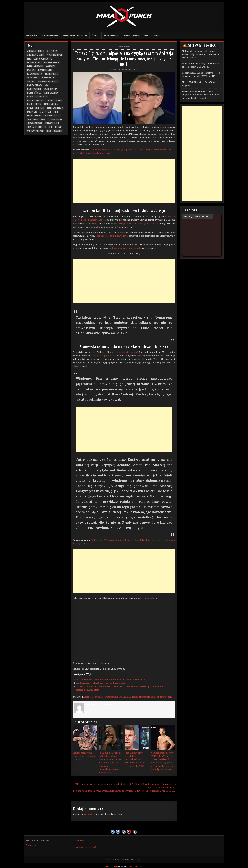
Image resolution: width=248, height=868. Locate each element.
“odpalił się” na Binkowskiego (112, 236)
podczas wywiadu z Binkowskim (125, 248)
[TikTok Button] (135, 832)
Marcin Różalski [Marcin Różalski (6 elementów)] (34, 93)
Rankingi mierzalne (50, 35)
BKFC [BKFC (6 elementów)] (29, 59)
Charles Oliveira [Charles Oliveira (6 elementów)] (34, 62)
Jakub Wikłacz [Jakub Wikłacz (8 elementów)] (33, 78)
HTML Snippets (111, 866)
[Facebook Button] (118, 832)
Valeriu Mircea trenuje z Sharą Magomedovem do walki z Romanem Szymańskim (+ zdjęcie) (200, 95)
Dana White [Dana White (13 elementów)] (50, 66)
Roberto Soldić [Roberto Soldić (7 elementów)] (34, 116)
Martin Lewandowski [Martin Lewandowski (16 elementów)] (36, 100)
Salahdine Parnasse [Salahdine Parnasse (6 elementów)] (52, 116)
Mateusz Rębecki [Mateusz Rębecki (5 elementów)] (34, 104)
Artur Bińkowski (109, 697)
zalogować (89, 814)
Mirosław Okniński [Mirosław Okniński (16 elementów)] (55, 108)
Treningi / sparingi (131, 35)
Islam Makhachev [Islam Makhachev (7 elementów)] (35, 74)
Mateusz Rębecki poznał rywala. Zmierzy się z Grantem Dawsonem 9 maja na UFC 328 (200, 54)
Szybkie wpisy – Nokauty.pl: (201, 46)
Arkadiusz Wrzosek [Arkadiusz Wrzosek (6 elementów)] (36, 55)
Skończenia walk (111, 35)
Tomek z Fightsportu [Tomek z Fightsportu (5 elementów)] (37, 127)
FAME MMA (125, 697)
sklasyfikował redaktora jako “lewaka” (138, 224)
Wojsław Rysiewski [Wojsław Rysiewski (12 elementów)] (35, 131)
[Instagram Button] (124, 832)
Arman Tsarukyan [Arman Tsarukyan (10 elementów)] (55, 55)
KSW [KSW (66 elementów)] (47, 85)
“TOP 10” (95, 35)
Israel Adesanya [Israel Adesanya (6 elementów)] (52, 74)
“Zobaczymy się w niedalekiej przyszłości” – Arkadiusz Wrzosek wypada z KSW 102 (135, 759)
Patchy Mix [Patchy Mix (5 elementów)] (32, 112)
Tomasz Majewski (141, 697)
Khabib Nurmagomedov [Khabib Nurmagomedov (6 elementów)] (48, 81)
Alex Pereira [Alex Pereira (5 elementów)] (52, 51)
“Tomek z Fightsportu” (103, 356)
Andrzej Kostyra (92, 697)
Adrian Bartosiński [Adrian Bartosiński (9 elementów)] (36, 51)
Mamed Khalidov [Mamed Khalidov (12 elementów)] (51, 89)
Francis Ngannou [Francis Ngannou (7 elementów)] (46, 70)
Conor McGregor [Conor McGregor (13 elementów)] (52, 62)
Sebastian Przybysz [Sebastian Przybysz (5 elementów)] (36, 119)
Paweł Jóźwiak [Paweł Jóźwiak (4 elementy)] (45, 112)
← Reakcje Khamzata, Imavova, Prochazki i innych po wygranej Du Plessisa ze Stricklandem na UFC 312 (123, 791)
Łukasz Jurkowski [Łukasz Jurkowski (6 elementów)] (54, 131)
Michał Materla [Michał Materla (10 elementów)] (51, 104)
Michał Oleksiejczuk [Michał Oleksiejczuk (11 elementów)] (36, 108)
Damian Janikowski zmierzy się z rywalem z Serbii (84, 756)
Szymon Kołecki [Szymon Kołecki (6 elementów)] (55, 119)
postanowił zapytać (128, 352)
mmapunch (116, 69)
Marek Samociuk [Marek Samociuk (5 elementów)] (51, 93)
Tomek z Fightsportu (162, 697)
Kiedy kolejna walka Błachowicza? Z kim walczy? (102, 683)
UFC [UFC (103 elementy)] (50, 127)
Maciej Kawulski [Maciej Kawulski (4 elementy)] (34, 89)
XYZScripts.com (137, 866)
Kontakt (156, 35)
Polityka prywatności (87, 847)
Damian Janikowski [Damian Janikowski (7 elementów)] (35, 66)
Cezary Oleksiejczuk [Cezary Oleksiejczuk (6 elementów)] (43, 59)
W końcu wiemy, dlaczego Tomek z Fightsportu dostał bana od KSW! (111, 679)
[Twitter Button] (113, 832)
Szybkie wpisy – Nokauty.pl (75, 35)
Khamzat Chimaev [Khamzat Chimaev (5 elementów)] (35, 85)
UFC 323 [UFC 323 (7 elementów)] (58, 127)
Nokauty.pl (31, 845)
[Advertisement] (124, 181)
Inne (146, 35)
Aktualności (31, 35)
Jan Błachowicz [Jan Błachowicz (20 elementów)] (49, 78)
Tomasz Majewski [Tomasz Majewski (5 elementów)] (35, 123)
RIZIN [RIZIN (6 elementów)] (56, 112)
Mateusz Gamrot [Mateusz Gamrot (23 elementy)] (55, 100)
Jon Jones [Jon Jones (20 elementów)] (31, 81)
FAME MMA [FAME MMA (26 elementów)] (31, 70)
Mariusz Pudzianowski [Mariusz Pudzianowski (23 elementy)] (37, 97)
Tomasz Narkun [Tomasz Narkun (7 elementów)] (52, 123)
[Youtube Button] (129, 832)
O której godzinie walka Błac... (197, 216)
